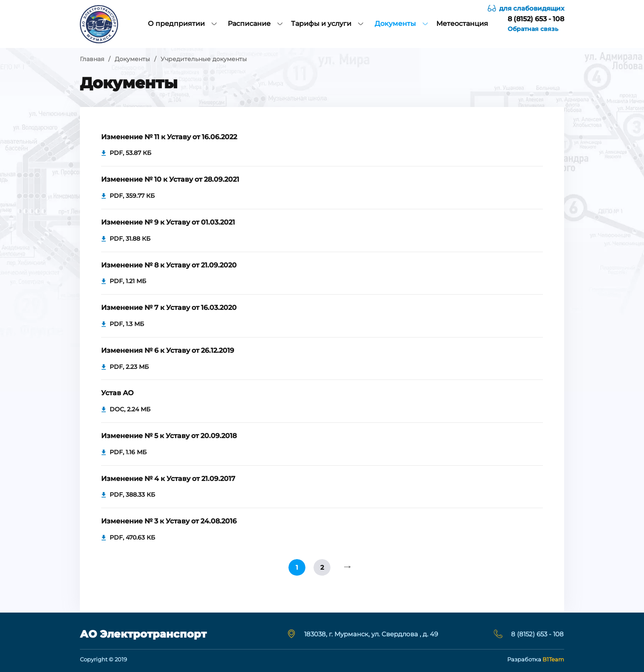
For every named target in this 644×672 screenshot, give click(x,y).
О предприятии (182, 24)
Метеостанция (462, 24)
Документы (401, 24)
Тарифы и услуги (327, 24)
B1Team (553, 659)
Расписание (255, 24)
